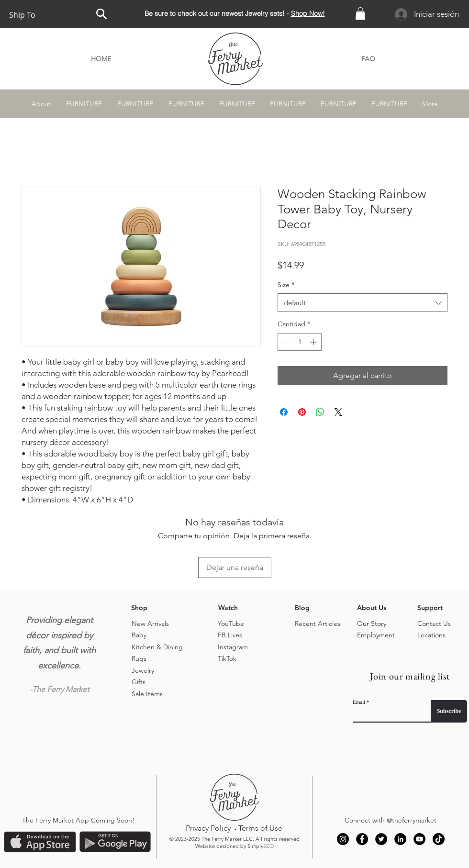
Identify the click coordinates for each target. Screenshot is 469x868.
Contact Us (434, 623)
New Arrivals (150, 623)
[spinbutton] (300, 342)
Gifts (139, 682)
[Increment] (314, 342)
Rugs (139, 658)
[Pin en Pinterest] (302, 412)
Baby (139, 635)
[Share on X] (338, 412)
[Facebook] (362, 839)
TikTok (227, 658)
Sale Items (147, 694)
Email (359, 702)
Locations (431, 635)
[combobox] (363, 303)
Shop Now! (308, 13)
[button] (360, 13)
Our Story (372, 623)
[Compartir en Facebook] (284, 412)
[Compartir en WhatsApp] (320, 412)
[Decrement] (285, 342)
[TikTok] (439, 839)
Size (286, 285)
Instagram (233, 647)
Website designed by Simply (234, 846)
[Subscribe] (449, 711)
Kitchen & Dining (157, 647)
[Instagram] (343, 839)
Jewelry (143, 670)
